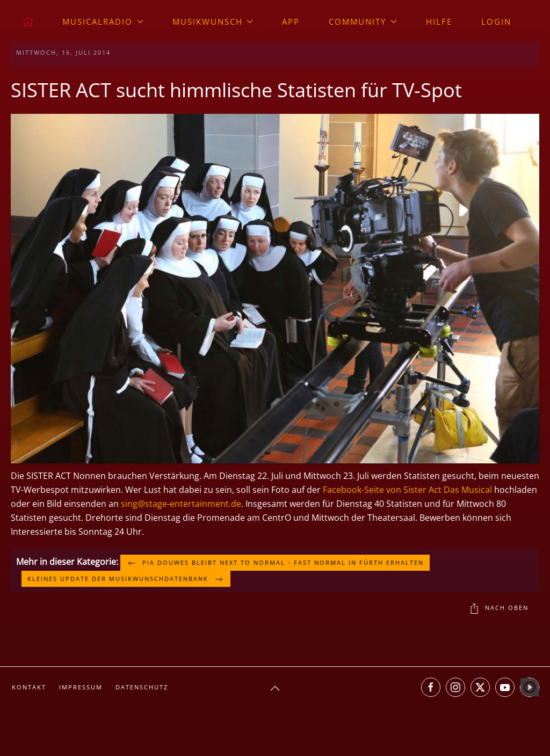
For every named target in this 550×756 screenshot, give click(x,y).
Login (496, 21)
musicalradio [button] (103, 21)
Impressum (81, 687)
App (291, 21)
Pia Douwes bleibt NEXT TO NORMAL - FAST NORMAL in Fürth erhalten (275, 563)
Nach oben (499, 608)
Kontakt (29, 687)
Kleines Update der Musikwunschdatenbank (126, 579)
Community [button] (363, 21)
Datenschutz (142, 687)
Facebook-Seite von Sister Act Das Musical (407, 490)
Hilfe (439, 21)
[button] (275, 288)
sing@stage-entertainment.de (181, 504)
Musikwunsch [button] (213, 21)
